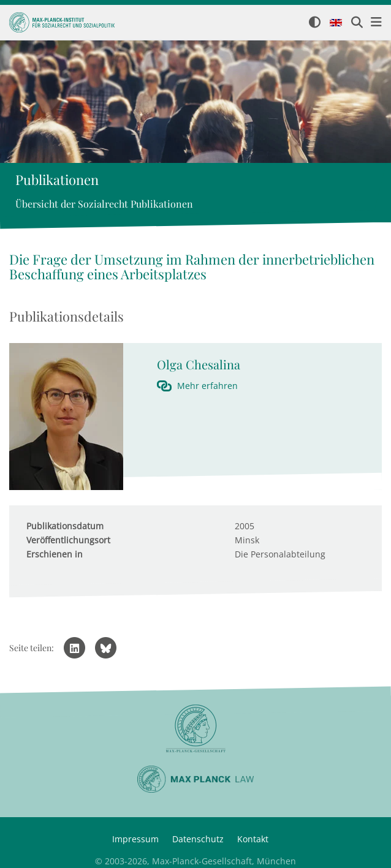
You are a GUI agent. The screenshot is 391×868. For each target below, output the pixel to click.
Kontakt (253, 839)
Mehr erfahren (207, 386)
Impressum (135, 839)
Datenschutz (198, 839)
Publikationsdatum (65, 526)
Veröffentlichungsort (68, 540)
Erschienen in (55, 554)
